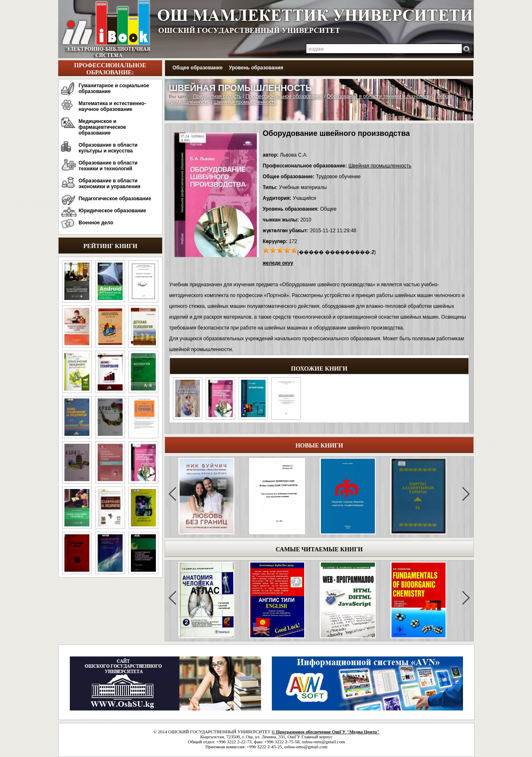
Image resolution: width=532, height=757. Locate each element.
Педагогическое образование (115, 199)
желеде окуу (278, 263)
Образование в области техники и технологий (108, 166)
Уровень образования (256, 68)
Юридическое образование (112, 211)
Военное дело (96, 223)
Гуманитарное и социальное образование (114, 88)
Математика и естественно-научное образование (112, 106)
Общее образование (198, 68)
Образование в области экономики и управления (110, 184)
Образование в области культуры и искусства (108, 148)
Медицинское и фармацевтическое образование (102, 127)
